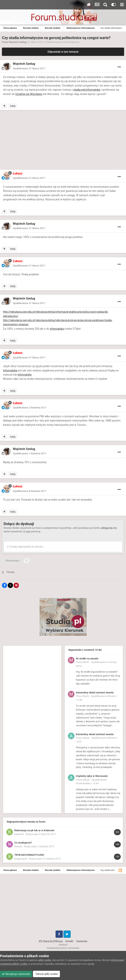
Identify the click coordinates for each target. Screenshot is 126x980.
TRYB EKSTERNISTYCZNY (29, 855)
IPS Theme (44, 941)
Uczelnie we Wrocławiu (29, 94)
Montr (86, 662)
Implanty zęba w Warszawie (92, 776)
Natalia (18, 846)
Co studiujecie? (23, 843)
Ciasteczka (82, 941)
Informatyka (10, 370)
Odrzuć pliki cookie (46, 974)
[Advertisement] (46, 140)
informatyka (57, 329)
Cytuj (13, 106)
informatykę (24, 375)
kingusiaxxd (21, 859)
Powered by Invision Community (63, 948)
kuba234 (19, 834)
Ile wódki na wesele (87, 658)
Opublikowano (29, 68)
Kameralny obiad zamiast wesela (95, 692)
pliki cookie (45, 960)
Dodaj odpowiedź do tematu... (26, 547)
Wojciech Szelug (18, 42)
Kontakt (69, 941)
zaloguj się (107, 528)
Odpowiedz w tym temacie (63, 52)
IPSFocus (58, 941)
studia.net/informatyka (87, 90)
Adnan (86, 738)
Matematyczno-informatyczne (63, 42)
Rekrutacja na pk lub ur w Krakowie (34, 830)
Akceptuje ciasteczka (16, 974)
